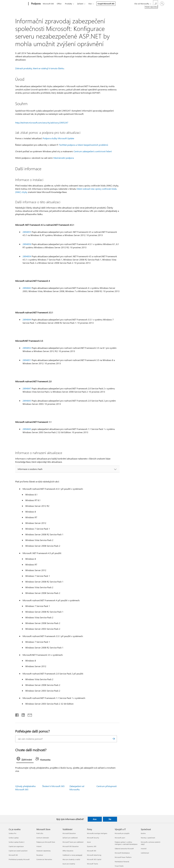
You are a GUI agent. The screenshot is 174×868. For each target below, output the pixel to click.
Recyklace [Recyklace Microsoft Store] (40, 855)
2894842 (27, 288)
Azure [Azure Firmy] (89, 842)
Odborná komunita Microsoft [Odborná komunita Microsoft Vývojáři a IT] (124, 849)
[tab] (25, 759)
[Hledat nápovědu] (156, 3)
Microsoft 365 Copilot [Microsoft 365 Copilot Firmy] (94, 859)
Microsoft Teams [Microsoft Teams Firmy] (93, 864)
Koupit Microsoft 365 (106, 4)
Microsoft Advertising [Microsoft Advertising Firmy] (94, 855)
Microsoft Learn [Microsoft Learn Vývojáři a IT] (120, 838)
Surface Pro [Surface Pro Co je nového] (12, 833)
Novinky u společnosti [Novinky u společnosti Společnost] (148, 838)
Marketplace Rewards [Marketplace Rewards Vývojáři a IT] (122, 862)
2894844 (27, 320)
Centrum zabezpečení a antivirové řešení (93, 151)
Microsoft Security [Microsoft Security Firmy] (93, 838)
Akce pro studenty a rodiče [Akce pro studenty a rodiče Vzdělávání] (71, 859)
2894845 (27, 429)
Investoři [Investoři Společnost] (144, 849)
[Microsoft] (18, 4)
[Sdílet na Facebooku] (17, 714)
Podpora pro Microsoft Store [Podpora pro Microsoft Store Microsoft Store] (46, 842)
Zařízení (80, 4)
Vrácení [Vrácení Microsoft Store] (39, 846)
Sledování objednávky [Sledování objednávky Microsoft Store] (43, 851)
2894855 (27, 232)
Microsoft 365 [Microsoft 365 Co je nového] (13, 855)
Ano (95, 819)
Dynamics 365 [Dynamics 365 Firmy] (92, 846)
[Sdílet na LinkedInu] (22, 714)
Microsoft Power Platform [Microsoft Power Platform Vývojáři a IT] (123, 857)
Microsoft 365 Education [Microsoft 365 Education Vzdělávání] (71, 846)
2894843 (27, 401)
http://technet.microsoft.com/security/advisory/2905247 (42, 123)
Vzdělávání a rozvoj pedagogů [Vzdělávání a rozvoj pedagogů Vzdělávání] (72, 855)
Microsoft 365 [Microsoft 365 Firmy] (92, 851)
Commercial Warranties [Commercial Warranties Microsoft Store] (44, 859)
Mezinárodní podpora (64, 158)
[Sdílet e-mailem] (29, 714)
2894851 (27, 360)
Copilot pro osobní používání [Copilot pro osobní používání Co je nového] (18, 851)
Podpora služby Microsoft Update (58, 138)
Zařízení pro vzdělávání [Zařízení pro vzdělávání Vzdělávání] (70, 838)
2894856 (27, 244)
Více (90, 4)
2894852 (27, 348)
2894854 (27, 256)
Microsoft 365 (48, 4)
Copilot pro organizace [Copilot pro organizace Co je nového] (16, 846)
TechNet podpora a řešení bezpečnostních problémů (84, 145)
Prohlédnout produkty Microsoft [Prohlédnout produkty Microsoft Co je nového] (19, 859)
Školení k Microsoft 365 (53, 786)
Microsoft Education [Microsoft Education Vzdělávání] (69, 833)
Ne (110, 819)
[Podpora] (36, 4)
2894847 (27, 388)
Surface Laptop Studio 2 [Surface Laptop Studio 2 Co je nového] (17, 842)
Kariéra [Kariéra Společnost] (143, 833)
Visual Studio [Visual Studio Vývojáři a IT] (119, 866)
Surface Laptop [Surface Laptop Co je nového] (14, 838)
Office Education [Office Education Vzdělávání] (68, 851)
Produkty (68, 4)
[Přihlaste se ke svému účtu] (162, 4)
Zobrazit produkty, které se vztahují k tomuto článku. (40, 68)
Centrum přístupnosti (107, 786)
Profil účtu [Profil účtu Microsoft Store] (40, 833)
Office (59, 4)
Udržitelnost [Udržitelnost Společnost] (145, 853)
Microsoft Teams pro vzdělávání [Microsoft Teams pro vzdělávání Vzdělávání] (73, 842)
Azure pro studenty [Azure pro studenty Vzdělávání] (69, 864)
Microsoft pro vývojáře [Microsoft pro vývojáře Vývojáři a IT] (122, 833)
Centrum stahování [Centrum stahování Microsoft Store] (43, 838)
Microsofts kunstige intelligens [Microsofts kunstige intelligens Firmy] (97, 833)
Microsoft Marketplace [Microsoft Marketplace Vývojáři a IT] (122, 853)
